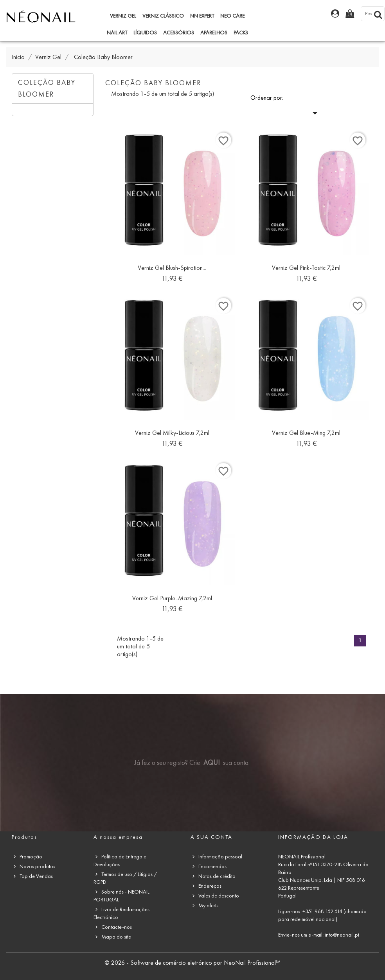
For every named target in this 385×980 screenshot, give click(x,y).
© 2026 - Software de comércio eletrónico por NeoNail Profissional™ (192, 963)
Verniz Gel (123, 16)
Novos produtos (37, 866)
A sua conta (211, 837)
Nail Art (117, 33)
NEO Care (232, 16)
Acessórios (179, 33)
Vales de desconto (219, 896)
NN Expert (202, 16)
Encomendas (212, 866)
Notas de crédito (217, 876)
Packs (241, 33)
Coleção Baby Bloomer (47, 88)
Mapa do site (116, 937)
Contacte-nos (117, 927)
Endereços (210, 886)
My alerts (208, 906)
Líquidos (145, 33)
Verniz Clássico (163, 16)
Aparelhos (214, 33)
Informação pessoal (220, 857)
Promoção (31, 857)
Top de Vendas (36, 876)
